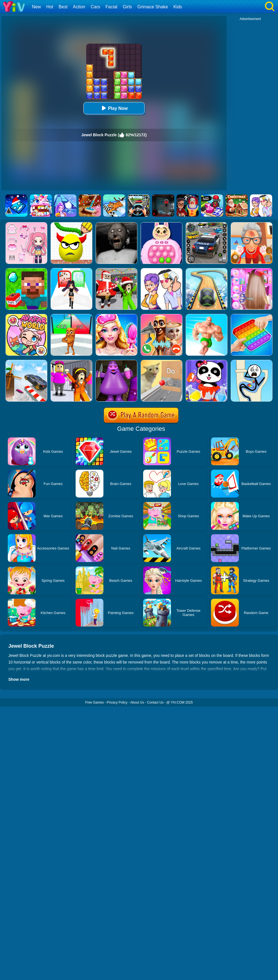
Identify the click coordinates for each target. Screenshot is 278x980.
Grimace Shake (153, 7)
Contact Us (155, 702)
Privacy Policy (117, 702)
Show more (19, 679)
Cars (95, 7)
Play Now (114, 108)
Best (63, 7)
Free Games (94, 702)
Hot (50, 7)
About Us (137, 702)
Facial (111, 7)
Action (79, 7)
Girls (127, 7)
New (36, 7)
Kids (178, 7)
